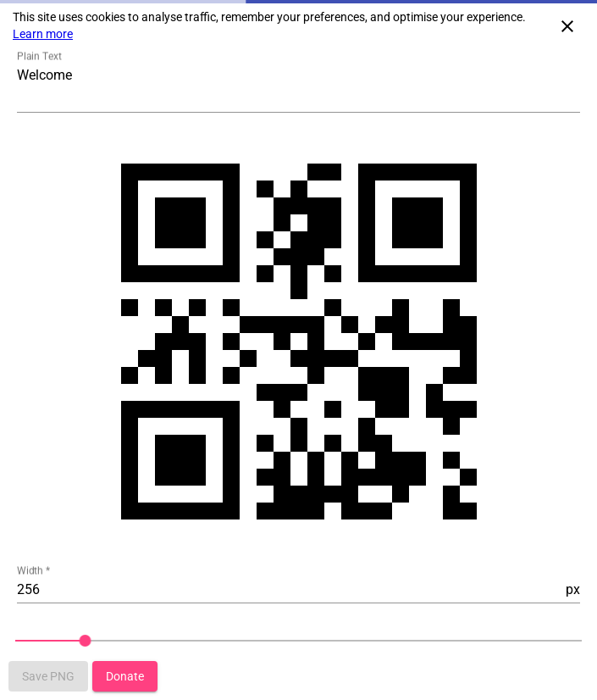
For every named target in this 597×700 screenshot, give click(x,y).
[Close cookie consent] (567, 25)
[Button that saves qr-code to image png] (48, 676)
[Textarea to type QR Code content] (298, 87)
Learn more (43, 34)
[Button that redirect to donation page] (125, 676)
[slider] (298, 641)
